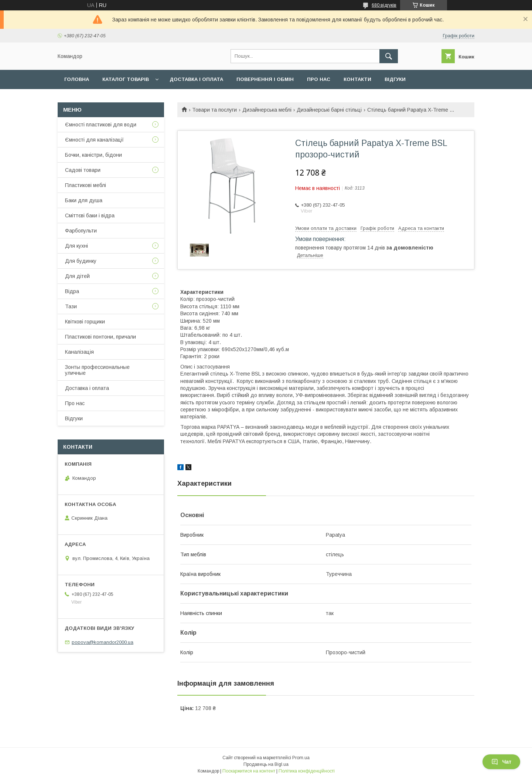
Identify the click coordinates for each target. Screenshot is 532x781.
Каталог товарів (126, 79)
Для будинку (81, 261)
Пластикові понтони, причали (100, 337)
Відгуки (395, 79)
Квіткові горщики (85, 322)
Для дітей (77, 276)
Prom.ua (301, 758)
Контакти (357, 79)
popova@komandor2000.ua (103, 642)
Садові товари (83, 170)
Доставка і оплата (196, 79)
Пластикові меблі (86, 185)
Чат (501, 762)
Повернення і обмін (265, 79)
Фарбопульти (81, 231)
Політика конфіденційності (307, 771)
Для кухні (76, 246)
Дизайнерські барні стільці (329, 110)
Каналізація (79, 352)
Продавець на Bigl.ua (266, 764)
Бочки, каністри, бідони (93, 155)
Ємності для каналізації (94, 140)
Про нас (319, 79)
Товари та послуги (214, 110)
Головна (77, 79)
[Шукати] (389, 56)
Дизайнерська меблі (267, 110)
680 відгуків (384, 5)
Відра (72, 291)
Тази (71, 306)
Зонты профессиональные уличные (97, 370)
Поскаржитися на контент (249, 771)
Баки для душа (84, 200)
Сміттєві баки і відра (90, 215)
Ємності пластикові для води (101, 125)
